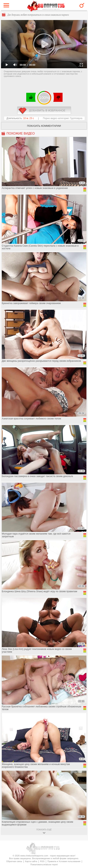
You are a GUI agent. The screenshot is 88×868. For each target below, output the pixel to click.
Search (82, 5)
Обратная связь (14, 861)
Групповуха (76, 118)
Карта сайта (31, 861)
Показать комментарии (44, 126)
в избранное (44, 111)
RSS (42, 861)
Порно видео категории (56, 118)
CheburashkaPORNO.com (46, 6)
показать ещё (44, 830)
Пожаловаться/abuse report (44, 864)
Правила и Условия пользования (64, 861)
